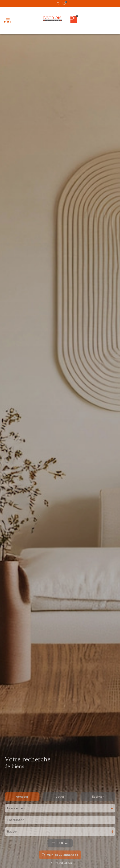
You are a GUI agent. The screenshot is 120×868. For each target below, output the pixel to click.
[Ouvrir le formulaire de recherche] (60, 856)
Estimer (98, 809)
